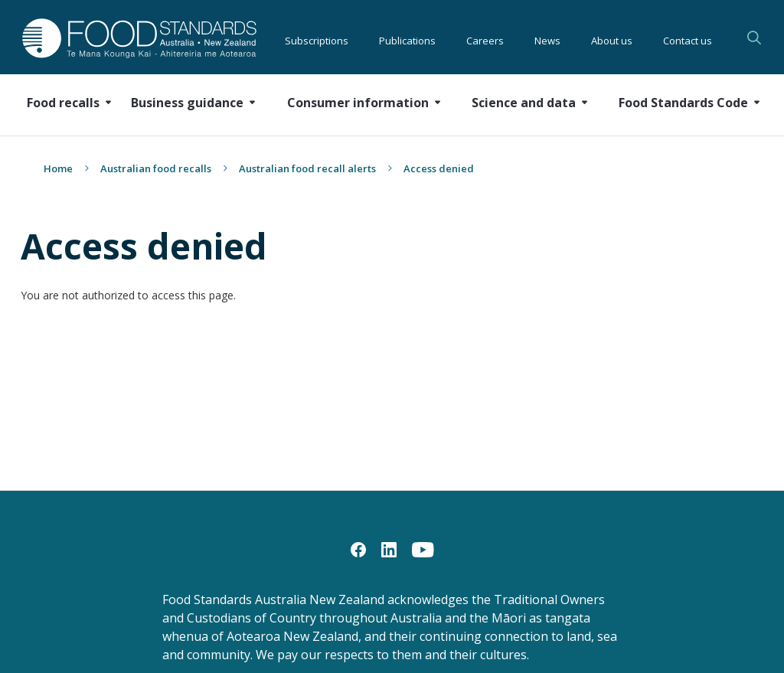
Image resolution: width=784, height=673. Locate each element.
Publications (407, 38)
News (547, 38)
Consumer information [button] (358, 103)
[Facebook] (358, 549)
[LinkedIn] (389, 549)
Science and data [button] (524, 103)
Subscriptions (317, 38)
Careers (485, 38)
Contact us (688, 38)
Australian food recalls (156, 168)
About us (612, 38)
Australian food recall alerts (307, 168)
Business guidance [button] (187, 103)
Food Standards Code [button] (683, 103)
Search (754, 38)
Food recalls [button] (63, 103)
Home (58, 168)
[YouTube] (423, 549)
